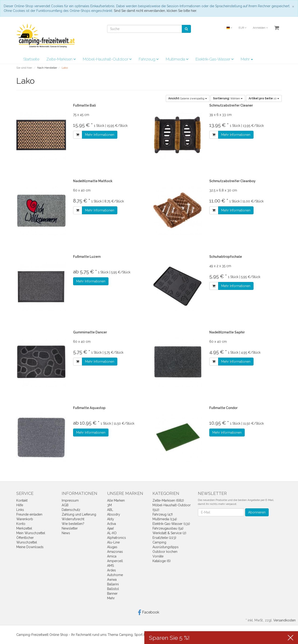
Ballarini (113, 584)
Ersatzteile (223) (164, 538)
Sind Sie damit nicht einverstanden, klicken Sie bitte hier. (155, 11)
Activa (112, 524)
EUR (242, 28)
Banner (112, 594)
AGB (65, 505)
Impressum (70, 500)
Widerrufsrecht (73, 519)
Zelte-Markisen (61, 59)
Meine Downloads (30, 547)
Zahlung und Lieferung (79, 514)
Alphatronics (117, 538)
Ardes (112, 570)
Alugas (112, 547)
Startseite (31, 59)
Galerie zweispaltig (188, 98)
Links (20, 510)
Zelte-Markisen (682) (168, 500)
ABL (110, 510)
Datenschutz (71, 510)
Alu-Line (113, 542)
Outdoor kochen (165, 552)
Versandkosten (284, 620)
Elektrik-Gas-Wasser (215, 59)
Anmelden (260, 28)
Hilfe (20, 505)
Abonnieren (257, 512)
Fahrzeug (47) (163, 514)
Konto (21, 524)
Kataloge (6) (162, 561)
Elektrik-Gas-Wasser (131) (171, 524)
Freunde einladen (29, 514)
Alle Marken (116, 500)
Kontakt (22, 500)
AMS (110, 566)
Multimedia (177, 59)
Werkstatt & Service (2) (169, 533)
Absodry (114, 514)
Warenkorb (25, 519)
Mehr (247, 59)
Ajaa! (110, 528)
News (66, 533)
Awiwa (112, 580)
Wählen (228, 98)
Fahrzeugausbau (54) (168, 528)
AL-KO (112, 533)
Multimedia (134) (165, 519)
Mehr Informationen (100, 135)
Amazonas (115, 552)
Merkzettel (24, 528)
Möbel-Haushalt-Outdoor (107, 59)
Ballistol (113, 589)
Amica (112, 556)
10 (264, 98)
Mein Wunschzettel (31, 533)
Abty (111, 519)
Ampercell (115, 561)
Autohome (115, 575)
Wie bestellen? (73, 524)
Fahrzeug (149, 59)
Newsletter (70, 528)
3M (109, 505)
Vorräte (158, 556)
